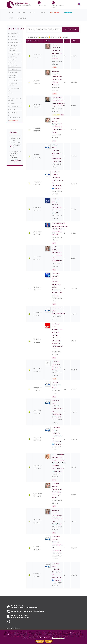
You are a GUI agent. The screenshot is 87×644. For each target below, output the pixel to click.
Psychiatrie (13, 69)
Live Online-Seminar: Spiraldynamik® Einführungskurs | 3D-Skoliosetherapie (57, 254)
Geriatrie (12, 63)
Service (33, 12)
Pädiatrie (13, 60)
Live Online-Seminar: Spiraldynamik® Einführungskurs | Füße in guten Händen (57, 125)
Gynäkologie (14, 66)
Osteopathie (14, 46)
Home (11, 12)
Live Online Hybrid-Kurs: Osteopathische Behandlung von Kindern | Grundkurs (57, 52)
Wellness (12, 103)
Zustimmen (40, 641)
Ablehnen (49, 641)
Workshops (13, 112)
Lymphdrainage (15, 54)
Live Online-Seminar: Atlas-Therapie (57, 385)
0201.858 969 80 (42, 5)
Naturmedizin (14, 72)
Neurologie (13, 57)
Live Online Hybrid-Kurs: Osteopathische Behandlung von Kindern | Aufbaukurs (57, 78)
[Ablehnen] (85, 637)
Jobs (11, 18)
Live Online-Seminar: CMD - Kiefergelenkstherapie (59, 311)
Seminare (21, 12)
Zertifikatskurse (15, 36)
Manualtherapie (15, 43)
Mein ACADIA (22, 18)
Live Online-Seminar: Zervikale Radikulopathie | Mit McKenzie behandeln (57, 206)
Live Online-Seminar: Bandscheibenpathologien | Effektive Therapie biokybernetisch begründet (60, 229)
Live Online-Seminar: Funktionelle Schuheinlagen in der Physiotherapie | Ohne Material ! (57, 153)
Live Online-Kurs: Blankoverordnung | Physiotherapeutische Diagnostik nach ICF (59, 102)
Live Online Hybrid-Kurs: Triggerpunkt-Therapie (56, 366)
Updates (12, 109)
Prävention (13, 80)
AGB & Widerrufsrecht (13, 628)
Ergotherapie (14, 106)
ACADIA (43, 12)
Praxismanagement (14, 117)
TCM (11, 93)
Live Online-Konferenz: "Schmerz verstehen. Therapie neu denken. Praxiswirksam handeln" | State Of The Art (57, 284)
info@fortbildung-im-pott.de (58, 5)
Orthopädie (13, 39)
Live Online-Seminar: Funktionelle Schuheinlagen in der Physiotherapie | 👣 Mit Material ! (57, 180)
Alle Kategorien (15, 33)
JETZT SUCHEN (71, 29)
